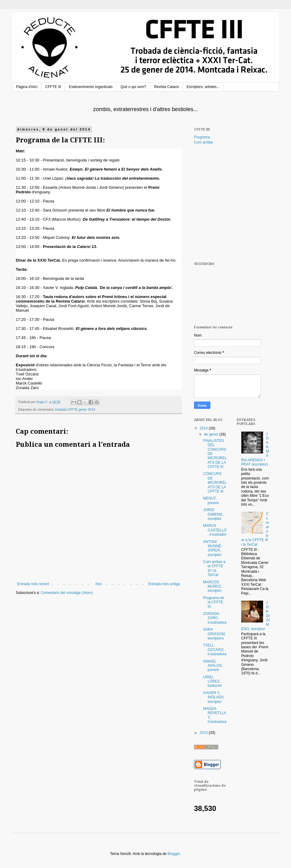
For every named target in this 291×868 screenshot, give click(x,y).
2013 (204, 733)
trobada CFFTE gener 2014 (75, 409)
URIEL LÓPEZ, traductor (212, 682)
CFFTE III (53, 87)
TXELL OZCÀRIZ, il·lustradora (215, 650)
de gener (212, 434)
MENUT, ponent (211, 500)
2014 (204, 428)
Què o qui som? (133, 87)
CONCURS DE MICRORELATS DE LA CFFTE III (215, 483)
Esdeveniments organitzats (91, 87)
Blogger (174, 854)
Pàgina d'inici (27, 87)
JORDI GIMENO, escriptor (213, 514)
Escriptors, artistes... (203, 87)
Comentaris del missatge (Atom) (67, 593)
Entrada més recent (33, 584)
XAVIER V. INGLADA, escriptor (214, 697)
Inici (99, 584)
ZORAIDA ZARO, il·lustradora (215, 618)
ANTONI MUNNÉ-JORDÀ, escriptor (213, 548)
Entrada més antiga (164, 584)
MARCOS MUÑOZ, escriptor (212, 587)
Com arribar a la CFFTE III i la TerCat (214, 568)
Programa (202, 137)
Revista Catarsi (166, 87)
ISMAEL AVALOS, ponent (213, 666)
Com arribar (204, 142)
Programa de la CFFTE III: (214, 602)
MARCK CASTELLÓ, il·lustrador (215, 530)
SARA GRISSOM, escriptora (214, 634)
